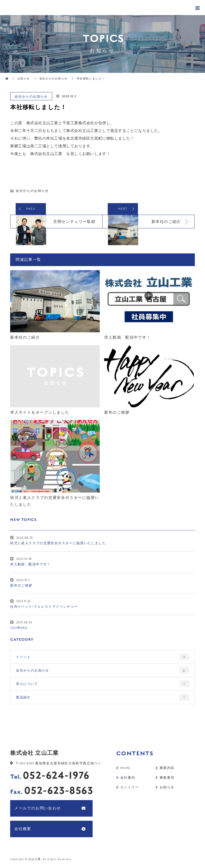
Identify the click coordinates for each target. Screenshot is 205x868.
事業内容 (167, 769)
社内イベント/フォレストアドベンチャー (44, 607)
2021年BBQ (19, 629)
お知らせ (24, 78)
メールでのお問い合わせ (38, 809)
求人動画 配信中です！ (127, 338)
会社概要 (23, 829)
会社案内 (128, 778)
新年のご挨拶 (117, 413)
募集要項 (167, 778)
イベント (102, 657)
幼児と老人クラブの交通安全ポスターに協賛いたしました (55, 502)
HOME (126, 769)
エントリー (130, 788)
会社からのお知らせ (31, 96)
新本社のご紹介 (25, 338)
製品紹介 (102, 698)
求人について (102, 684)
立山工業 (35, 860)
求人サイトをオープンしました (40, 413)
